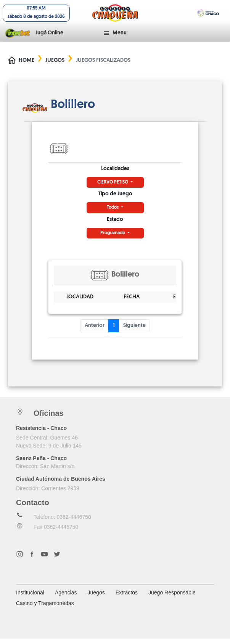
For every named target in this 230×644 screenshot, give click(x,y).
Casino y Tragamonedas (45, 609)
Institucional (30, 598)
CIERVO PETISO (113, 188)
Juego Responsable (172, 598)
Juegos (55, 66)
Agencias (66, 598)
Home (27, 66)
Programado (113, 238)
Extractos (127, 598)
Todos (113, 213)
